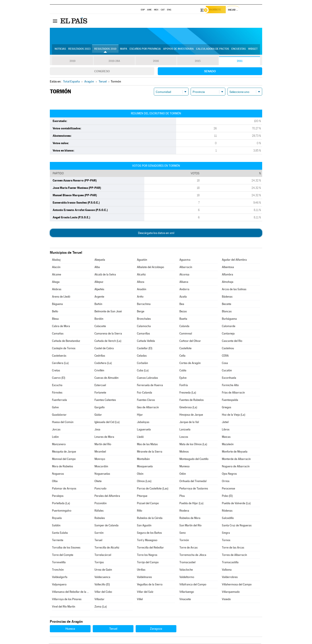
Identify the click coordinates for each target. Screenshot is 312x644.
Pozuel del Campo (148, 504)
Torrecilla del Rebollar (150, 548)
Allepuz (99, 282)
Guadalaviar (59, 415)
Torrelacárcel (103, 556)
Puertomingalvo (62, 511)
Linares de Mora (104, 437)
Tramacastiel (187, 563)
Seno (183, 533)
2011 (240, 62)
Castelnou (228, 349)
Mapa (124, 50)
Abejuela (100, 260)
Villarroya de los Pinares (67, 600)
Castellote (185, 349)
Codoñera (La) (103, 364)
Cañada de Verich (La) (108, 342)
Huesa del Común (63, 423)
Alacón (56, 268)
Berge (141, 312)
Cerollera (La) (60, 364)
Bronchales (144, 319)
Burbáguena (229, 319)
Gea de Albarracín (148, 408)
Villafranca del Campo (193, 585)
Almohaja (228, 282)
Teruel (98, 541)
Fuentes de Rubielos (192, 401)
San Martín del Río (190, 526)
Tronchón (58, 570)
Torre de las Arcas (233, 548)
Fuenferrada (59, 401)
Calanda (184, 327)
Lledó (140, 437)
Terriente (58, 541)
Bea (182, 305)
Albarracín (186, 268)
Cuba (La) (143, 371)
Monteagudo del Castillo (194, 460)
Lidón (55, 437)
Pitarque (142, 497)
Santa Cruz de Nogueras (237, 526)
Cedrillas (100, 356)
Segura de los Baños (149, 533)
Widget (253, 50)
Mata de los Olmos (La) (193, 445)
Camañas (58, 334)
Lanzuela (185, 430)
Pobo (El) (227, 497)
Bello (55, 312)
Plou (182, 497)
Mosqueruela (145, 467)
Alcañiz (141, 275)
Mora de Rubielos (63, 467)
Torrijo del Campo (148, 563)
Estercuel (100, 386)
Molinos (184, 452)
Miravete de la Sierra (150, 452)
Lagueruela (144, 430)
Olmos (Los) (144, 482)
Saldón (56, 526)
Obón (140, 474)
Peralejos (58, 497)
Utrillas (141, 570)
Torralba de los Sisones (66, 548)
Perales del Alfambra (107, 497)
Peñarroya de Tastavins (194, 489)
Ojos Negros (229, 474)
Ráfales (99, 511)
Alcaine (57, 275)
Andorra (184, 290)
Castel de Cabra (104, 349)
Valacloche (186, 570)
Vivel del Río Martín (64, 607)
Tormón (184, 541)
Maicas (226, 437)
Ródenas (227, 511)
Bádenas (227, 297)
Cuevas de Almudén (106, 378)
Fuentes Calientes (105, 401)
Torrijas (99, 563)
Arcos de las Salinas (234, 290)
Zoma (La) (101, 607)
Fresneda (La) (188, 393)
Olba (55, 482)
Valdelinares (144, 578)
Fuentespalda (230, 401)
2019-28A (114, 62)
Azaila (183, 297)
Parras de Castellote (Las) (153, 489)
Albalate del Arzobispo (150, 268)
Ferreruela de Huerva (150, 386)
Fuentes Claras (146, 401)
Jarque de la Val (189, 423)
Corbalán (142, 364)
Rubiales (100, 519)
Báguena (57, 305)
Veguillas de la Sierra (150, 585)
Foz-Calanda (145, 393)
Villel (140, 600)
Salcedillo (228, 519)
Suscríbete (218, 10)
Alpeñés (99, 290)
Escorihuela (229, 378)
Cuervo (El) (59, 378)
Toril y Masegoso (147, 541)
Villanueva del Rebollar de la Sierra (71, 592)
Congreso (102, 72)
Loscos (184, 437)
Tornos (226, 541)
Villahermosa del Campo (237, 585)
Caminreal (186, 334)
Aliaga (56, 282)
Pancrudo (100, 489)
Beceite (227, 305)
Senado (210, 72)
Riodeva (184, 511)
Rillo (140, 511)
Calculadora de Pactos (213, 50)
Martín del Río (103, 445)
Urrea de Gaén (103, 570)
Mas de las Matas (147, 445)
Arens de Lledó (61, 297)
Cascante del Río (232, 342)
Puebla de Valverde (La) (236, 504)
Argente (99, 297)
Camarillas (143, 334)
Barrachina (144, 305)
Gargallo (100, 408)
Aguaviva (185, 260)
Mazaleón (228, 445)
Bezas (183, 312)
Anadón (142, 290)
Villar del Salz (145, 592)
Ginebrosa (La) (188, 408)
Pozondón (101, 504)
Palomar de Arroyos (64, 489)
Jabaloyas (143, 423)
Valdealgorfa (60, 578)
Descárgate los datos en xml (156, 234)
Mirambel (100, 452)
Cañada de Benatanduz (66, 342)
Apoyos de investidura (178, 50)
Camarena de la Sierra (108, 334)
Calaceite (100, 327)
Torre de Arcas (188, 548)
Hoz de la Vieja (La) (234, 415)
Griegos (227, 408)
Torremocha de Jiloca (193, 556)
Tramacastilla (230, 563)
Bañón (98, 305)
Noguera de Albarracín (236, 467)
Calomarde (229, 327)
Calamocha (144, 327)
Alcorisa (184, 275)
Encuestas (239, 50)
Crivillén (99, 371)
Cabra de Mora (61, 327)
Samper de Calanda (106, 526)
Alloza (141, 282)
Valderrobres (230, 578)
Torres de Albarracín (234, 556)
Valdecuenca (102, 578)
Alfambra (227, 275)
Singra (226, 533)
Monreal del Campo (64, 460)
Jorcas (56, 430)
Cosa (225, 364)
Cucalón (227, 371)
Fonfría (184, 386)
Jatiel (225, 423)
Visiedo (226, 600)
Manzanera (59, 445)
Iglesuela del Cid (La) (107, 423)
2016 (156, 62)
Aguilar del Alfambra (234, 260)
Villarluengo (187, 592)
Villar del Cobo (103, 592)
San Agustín (144, 526)
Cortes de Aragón (190, 364)
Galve (55, 408)
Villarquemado (231, 592)
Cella (182, 356)
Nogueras (58, 474)
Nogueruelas (102, 474)
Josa (97, 430)
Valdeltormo (187, 578)
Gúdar (98, 415)
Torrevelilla (59, 563)
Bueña (183, 319)
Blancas (227, 312)
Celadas (142, 356)
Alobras (57, 290)
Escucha (57, 386)
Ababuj (56, 260)
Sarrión (99, 533)
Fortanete (100, 393)
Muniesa (184, 467)
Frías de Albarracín (233, 393)
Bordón (99, 319)
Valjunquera (59, 585)
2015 (198, 62)
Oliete (98, 482)
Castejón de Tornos (64, 349)
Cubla (183, 371)
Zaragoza (156, 629)
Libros (226, 430)
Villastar (99, 600)
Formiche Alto (230, 386)
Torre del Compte (63, 556)
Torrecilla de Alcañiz (107, 548)
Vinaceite (185, 600)
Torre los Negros (147, 556)
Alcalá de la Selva (105, 275)
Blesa (55, 319)
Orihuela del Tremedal (193, 482)
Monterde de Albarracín (236, 460)
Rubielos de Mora (190, 519)
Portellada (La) (61, 504)
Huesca (70, 629)
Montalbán (143, 460)
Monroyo (100, 460)
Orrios (226, 482)
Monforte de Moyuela (235, 452)
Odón (183, 474)
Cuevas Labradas (147, 378)
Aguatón (142, 260)
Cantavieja (228, 334)
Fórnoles (57, 393)
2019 (72, 62)
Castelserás (59, 356)
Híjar (140, 415)
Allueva (184, 282)
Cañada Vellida (146, 342)
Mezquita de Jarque (64, 452)
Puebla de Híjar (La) (191, 504)
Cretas (56, 371)
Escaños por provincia (145, 50)
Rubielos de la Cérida (150, 519)
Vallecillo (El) (102, 585)
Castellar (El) (145, 349)
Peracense (228, 489)
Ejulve (183, 378)
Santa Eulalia (60, 533)
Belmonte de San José (108, 312)
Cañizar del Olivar (190, 342)
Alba (97, 268)
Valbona (227, 570)
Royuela (57, 519)
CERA (225, 356)
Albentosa (228, 268)
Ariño (140, 297)
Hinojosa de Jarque (191, 415)
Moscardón (101, 467)
